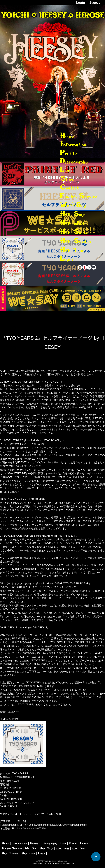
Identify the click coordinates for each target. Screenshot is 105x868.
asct (66, 861)
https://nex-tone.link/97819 (31, 828)
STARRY (41, 861)
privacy (60, 861)
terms (54, 861)
